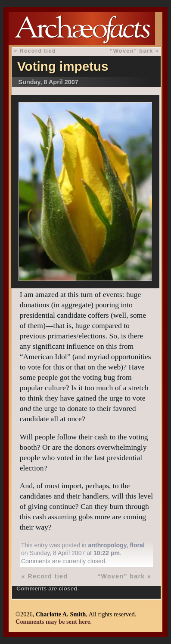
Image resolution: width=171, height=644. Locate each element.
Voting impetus (63, 66)
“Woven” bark (131, 51)
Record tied (37, 51)
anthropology (107, 545)
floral (137, 545)
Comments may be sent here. (54, 622)
